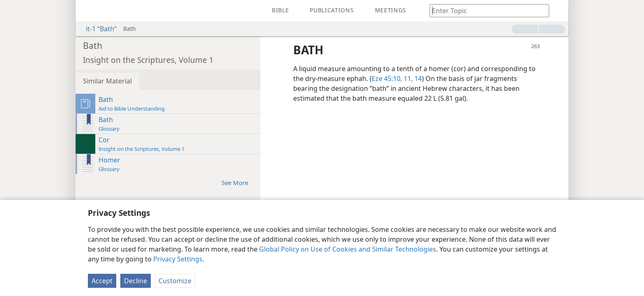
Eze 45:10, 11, (392, 79)
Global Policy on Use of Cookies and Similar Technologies (348, 249)
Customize (175, 281)
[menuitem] (88, 11)
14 (417, 79)
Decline (136, 281)
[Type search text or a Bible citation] (485, 10)
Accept (102, 281)
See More (239, 182)
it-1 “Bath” (97, 29)
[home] (88, 11)
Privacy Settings (178, 259)
